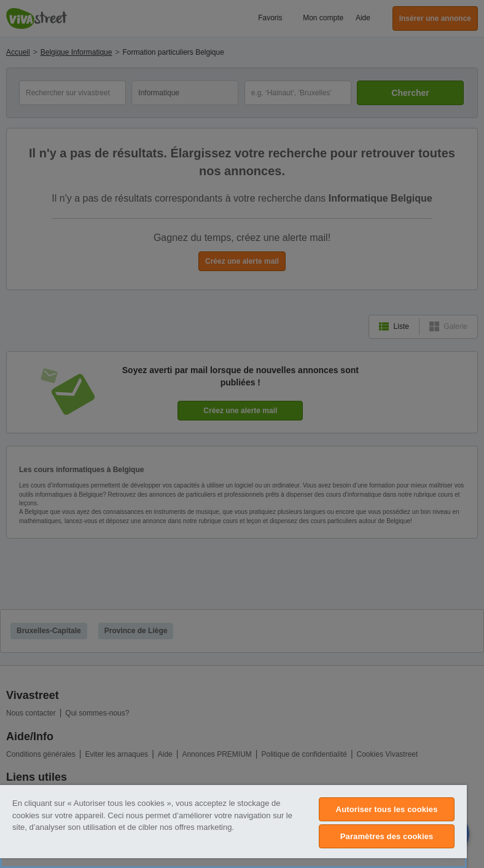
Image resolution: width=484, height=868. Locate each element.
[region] (233, 827)
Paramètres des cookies (387, 836)
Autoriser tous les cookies (387, 809)
